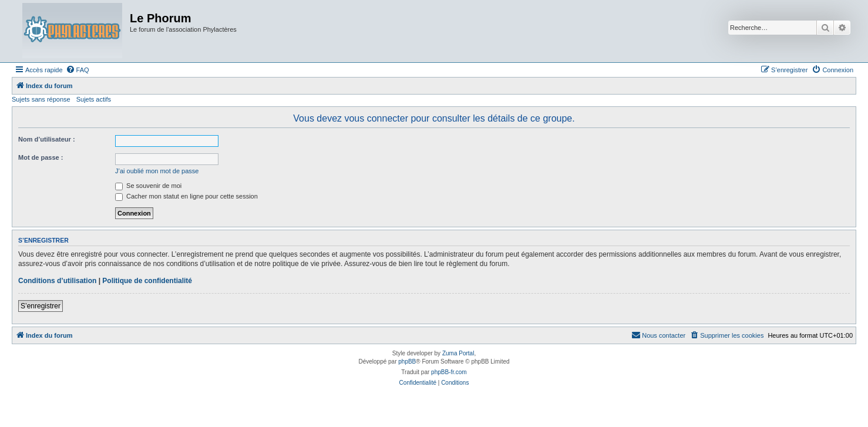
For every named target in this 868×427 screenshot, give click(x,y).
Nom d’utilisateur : (47, 139)
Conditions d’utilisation (57, 281)
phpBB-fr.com (449, 372)
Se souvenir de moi (148, 186)
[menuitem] (78, 70)
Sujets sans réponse (41, 99)
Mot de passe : (41, 157)
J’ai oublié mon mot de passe (157, 171)
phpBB (407, 362)
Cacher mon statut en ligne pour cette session (186, 196)
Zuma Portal (458, 353)
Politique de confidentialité (147, 281)
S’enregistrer (41, 306)
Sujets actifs (94, 99)
